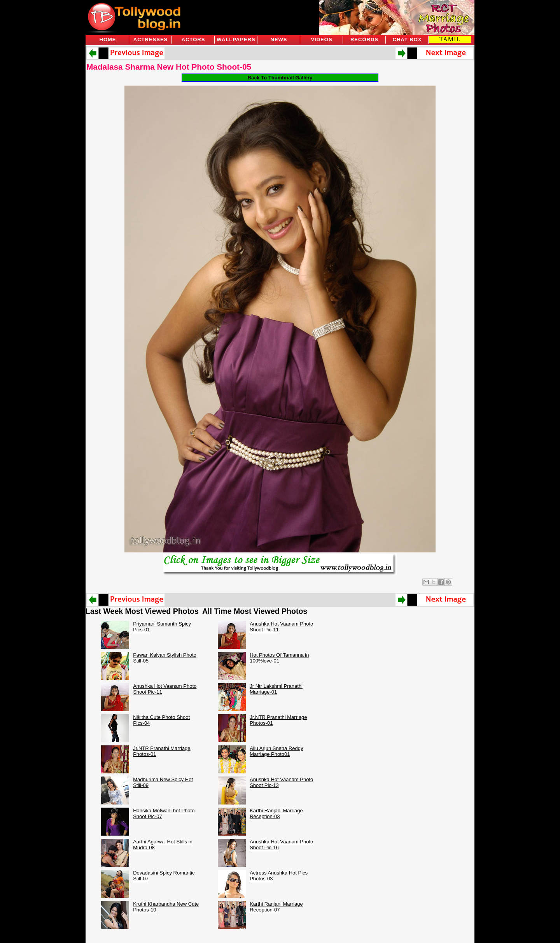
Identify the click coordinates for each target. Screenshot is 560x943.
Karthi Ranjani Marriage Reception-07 (276, 907)
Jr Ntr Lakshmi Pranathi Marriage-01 (276, 689)
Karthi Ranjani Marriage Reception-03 (276, 813)
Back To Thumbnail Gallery (280, 78)
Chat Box (407, 39)
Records (364, 39)
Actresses (150, 39)
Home (108, 39)
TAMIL (450, 39)
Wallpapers (236, 39)
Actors (193, 39)
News (279, 39)
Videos (321, 39)
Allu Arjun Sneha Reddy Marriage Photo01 (276, 751)
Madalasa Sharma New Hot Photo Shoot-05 (169, 67)
